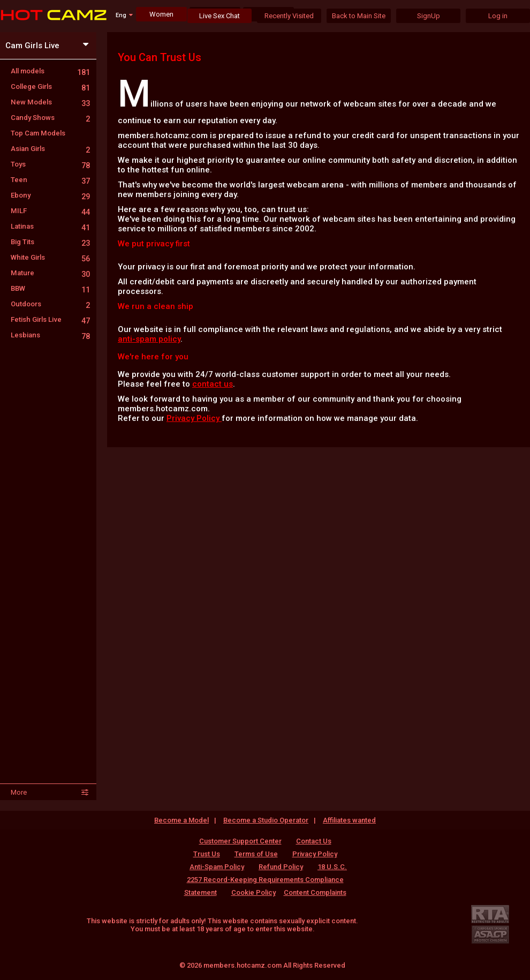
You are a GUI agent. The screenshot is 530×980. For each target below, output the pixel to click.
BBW (50, 288)
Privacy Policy (194, 418)
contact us (213, 384)
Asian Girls (50, 149)
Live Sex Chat (219, 16)
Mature (50, 273)
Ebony (50, 195)
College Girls (50, 86)
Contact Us (314, 841)
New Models (50, 102)
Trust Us (207, 854)
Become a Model (181, 820)
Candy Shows (50, 118)
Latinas (50, 226)
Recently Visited (289, 16)
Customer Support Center (240, 841)
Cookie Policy (253, 892)
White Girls (50, 257)
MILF (50, 211)
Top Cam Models (38, 133)
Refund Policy (281, 867)
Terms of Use (256, 854)
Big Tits (50, 242)
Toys (50, 164)
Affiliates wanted (349, 820)
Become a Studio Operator (266, 820)
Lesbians (50, 335)
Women (161, 14)
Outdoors (50, 304)
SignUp (429, 16)
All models (50, 71)
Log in (498, 16)
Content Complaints (315, 892)
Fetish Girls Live (50, 319)
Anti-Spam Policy (217, 867)
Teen (50, 180)
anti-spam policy (149, 339)
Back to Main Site (359, 16)
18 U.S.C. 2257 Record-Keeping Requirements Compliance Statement (266, 880)
